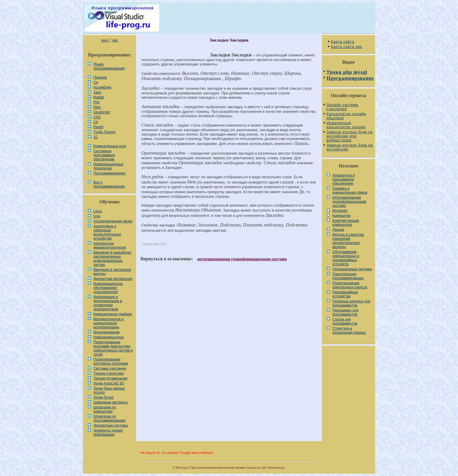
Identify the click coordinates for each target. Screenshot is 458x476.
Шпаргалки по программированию (109, 418)
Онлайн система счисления (342, 107)
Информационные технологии (108, 166)
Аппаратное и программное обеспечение (343, 179)
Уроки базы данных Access (109, 390)
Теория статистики (109, 373)
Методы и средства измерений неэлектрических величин (348, 241)
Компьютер (341, 216)
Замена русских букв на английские (350, 147)
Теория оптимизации (110, 378)
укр (115, 40)
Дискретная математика (113, 279)
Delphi (98, 127)
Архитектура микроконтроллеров (110, 245)
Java (97, 92)
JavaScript (102, 112)
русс (105, 40)
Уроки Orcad (103, 397)
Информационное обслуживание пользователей (108, 288)
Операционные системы (352, 269)
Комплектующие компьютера (346, 223)
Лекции (338, 230)
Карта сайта (343, 42)
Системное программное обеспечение (104, 155)
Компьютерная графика (113, 314)
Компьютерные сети (110, 146)
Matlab (99, 97)
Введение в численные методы (112, 272)
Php (97, 102)
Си (96, 82)
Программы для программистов (345, 312)
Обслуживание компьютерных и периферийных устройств (346, 258)
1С (96, 137)
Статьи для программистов (345, 321)
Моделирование (107, 332)
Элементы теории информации (108, 432)
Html (97, 107)
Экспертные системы (111, 425)
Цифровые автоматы (111, 402)
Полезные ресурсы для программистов (351, 303)
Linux (98, 211)
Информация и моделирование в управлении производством (108, 303)
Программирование (109, 173)
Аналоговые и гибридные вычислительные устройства (107, 232)
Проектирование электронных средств (350, 285)
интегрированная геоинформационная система (242, 259)
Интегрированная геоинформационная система (349, 202)
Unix (97, 216)
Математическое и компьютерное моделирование (109, 323)
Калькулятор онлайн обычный (346, 116)
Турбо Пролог (105, 132)
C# (96, 122)
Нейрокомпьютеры (109, 337)
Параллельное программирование (348, 276)
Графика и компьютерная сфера (350, 191)
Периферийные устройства (345, 294)
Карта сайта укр (346, 47)
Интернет (340, 211)
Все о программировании (109, 184)
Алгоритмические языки (113, 221)
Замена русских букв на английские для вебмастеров (350, 136)
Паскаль (100, 77)
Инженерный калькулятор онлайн (346, 125)
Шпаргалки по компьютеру (105, 409)
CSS (97, 117)
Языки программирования (109, 66)
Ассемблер (102, 87)
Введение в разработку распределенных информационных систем (112, 259)
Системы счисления (110, 368)
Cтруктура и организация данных (349, 330)
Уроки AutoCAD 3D (109, 383)
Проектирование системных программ (111, 361)
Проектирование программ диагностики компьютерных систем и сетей (113, 348)
